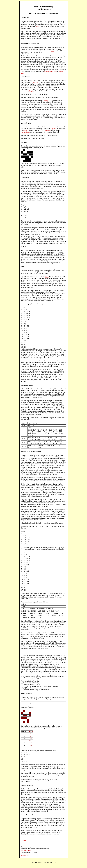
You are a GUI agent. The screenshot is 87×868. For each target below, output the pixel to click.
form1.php (35, 82)
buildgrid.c (31, 91)
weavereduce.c (26, 132)
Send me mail (25, 856)
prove (47, 277)
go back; (38, 26)
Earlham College (26, 850)
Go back (24, 840)
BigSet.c (26, 130)
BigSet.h (53, 129)
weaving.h (48, 130)
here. (53, 51)
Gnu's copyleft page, (51, 71)
